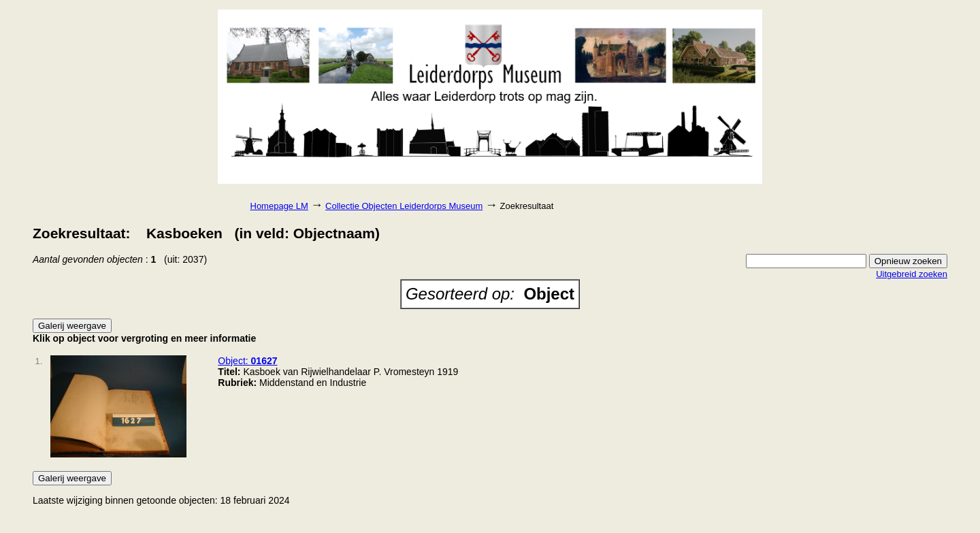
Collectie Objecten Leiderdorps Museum (404, 206)
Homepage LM (279, 206)
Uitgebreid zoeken (912, 274)
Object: (247, 361)
